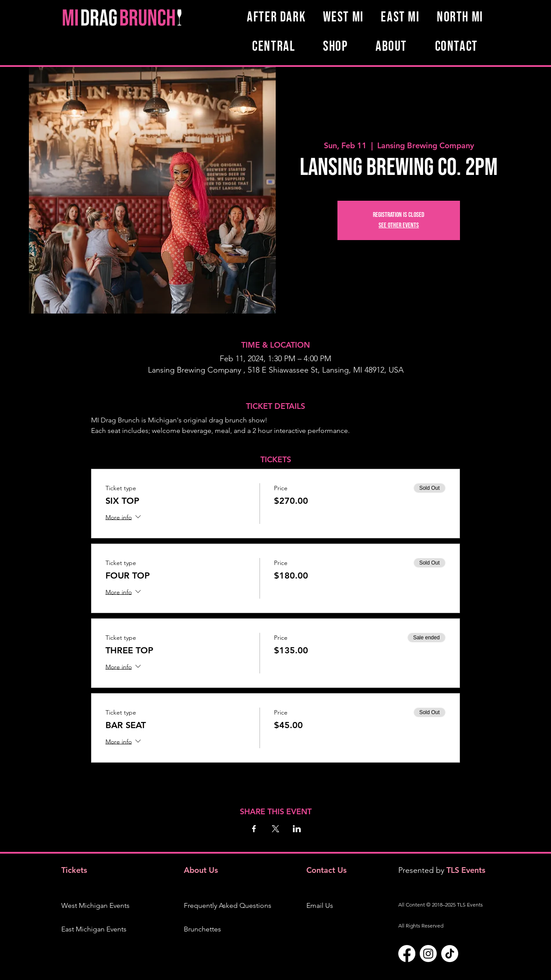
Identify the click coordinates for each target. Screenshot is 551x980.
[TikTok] (450, 954)
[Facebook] (407, 954)
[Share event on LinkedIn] (297, 829)
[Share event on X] (275, 829)
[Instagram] (428, 954)
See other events (399, 225)
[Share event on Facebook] (254, 829)
